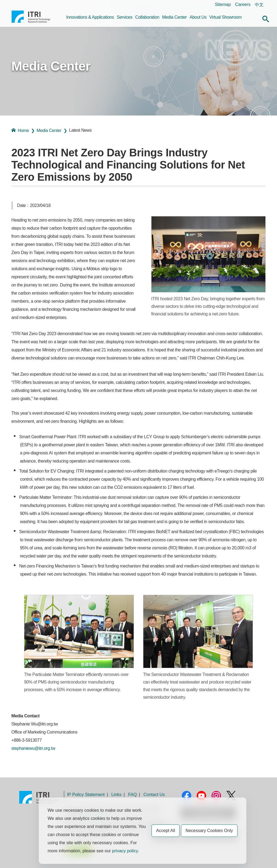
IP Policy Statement (86, 795)
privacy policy (125, 851)
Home (20, 130)
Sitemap (223, 4)
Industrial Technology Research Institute (31, 19)
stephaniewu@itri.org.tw (33, 748)
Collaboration (147, 17)
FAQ (133, 795)
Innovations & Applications (90, 17)
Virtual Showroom (226, 17)
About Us (198, 17)
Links (116, 795)
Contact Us (154, 795)
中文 (259, 5)
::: (13, 4)
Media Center (174, 17)
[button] (266, 18)
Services (124, 17)
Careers (243, 4)
